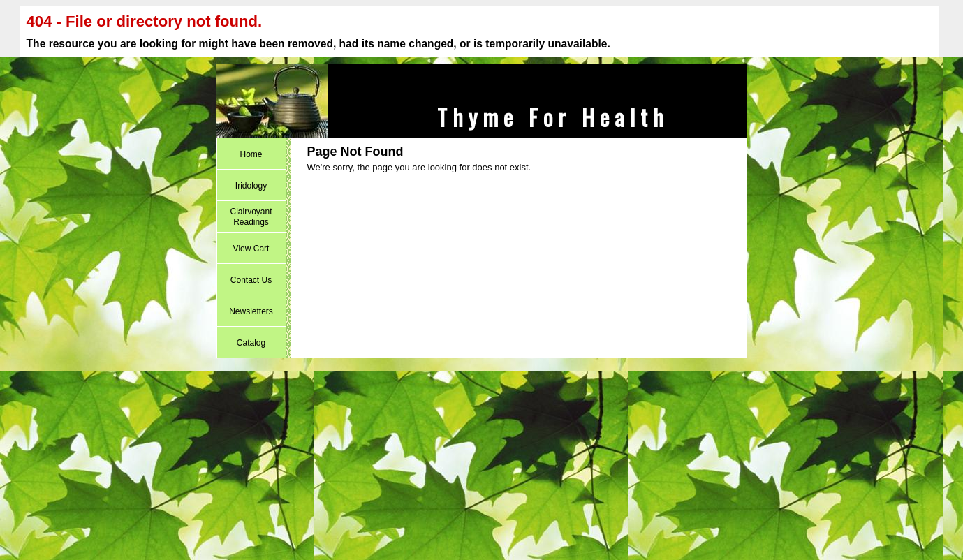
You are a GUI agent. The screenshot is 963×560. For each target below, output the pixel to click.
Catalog (251, 343)
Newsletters (251, 311)
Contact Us (251, 280)
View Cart (251, 249)
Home (251, 154)
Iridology (251, 186)
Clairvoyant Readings (251, 217)
